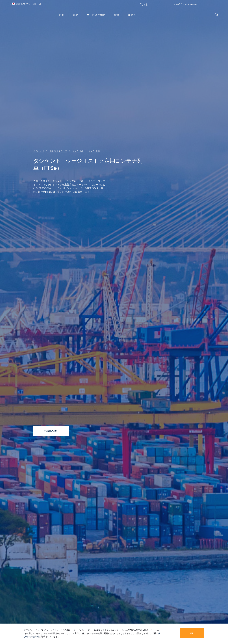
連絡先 (125, 15)
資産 (111, 15)
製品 (74, 15)
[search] (145, 6)
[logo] (31, 16)
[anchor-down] (5, 593)
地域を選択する (20, 4)
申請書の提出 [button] (51, 431)
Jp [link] (40, 3)
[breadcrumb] (39, 151)
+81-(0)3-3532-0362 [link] (186, 4)
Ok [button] (192, 633)
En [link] (34, 3)
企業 (61, 15)
